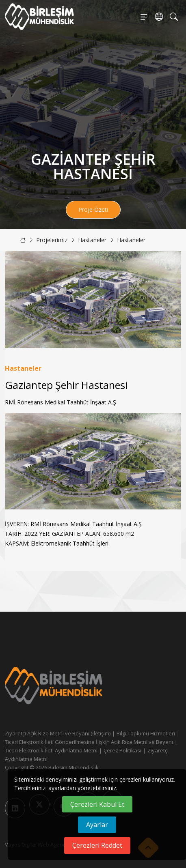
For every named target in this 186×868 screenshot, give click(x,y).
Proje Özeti (93, 209)
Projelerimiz (52, 240)
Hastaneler (92, 240)
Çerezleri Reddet (97, 845)
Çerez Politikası (122, 750)
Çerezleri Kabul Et (97, 804)
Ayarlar (97, 825)
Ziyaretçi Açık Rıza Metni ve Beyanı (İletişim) (58, 733)
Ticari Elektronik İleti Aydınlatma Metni (51, 750)
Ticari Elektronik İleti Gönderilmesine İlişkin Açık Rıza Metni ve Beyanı (89, 742)
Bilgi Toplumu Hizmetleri (146, 733)
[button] (172, 461)
